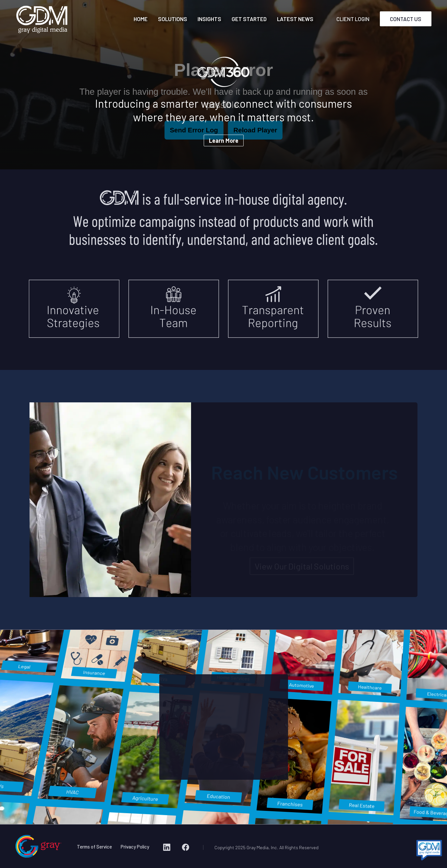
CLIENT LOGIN (353, 19)
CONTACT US (406, 19)
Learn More (224, 141)
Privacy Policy (135, 847)
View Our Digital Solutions (302, 567)
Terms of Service (94, 847)
